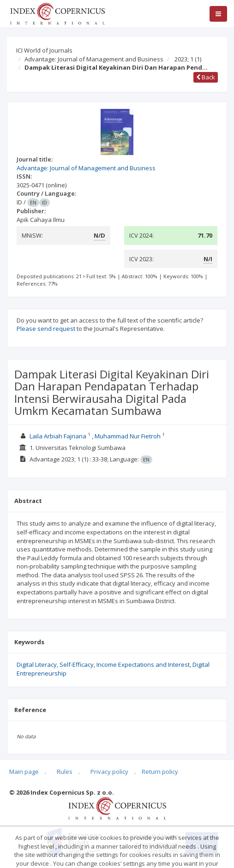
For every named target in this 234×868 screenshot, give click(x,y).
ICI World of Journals (44, 50)
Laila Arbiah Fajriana (59, 436)
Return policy (160, 772)
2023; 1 (188, 59)
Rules (65, 772)
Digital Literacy (37, 664)
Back (206, 77)
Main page (24, 772)
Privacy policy (109, 772)
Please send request (46, 329)
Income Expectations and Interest (143, 664)
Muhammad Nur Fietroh (128, 436)
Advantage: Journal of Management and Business (94, 59)
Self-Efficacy (77, 664)
